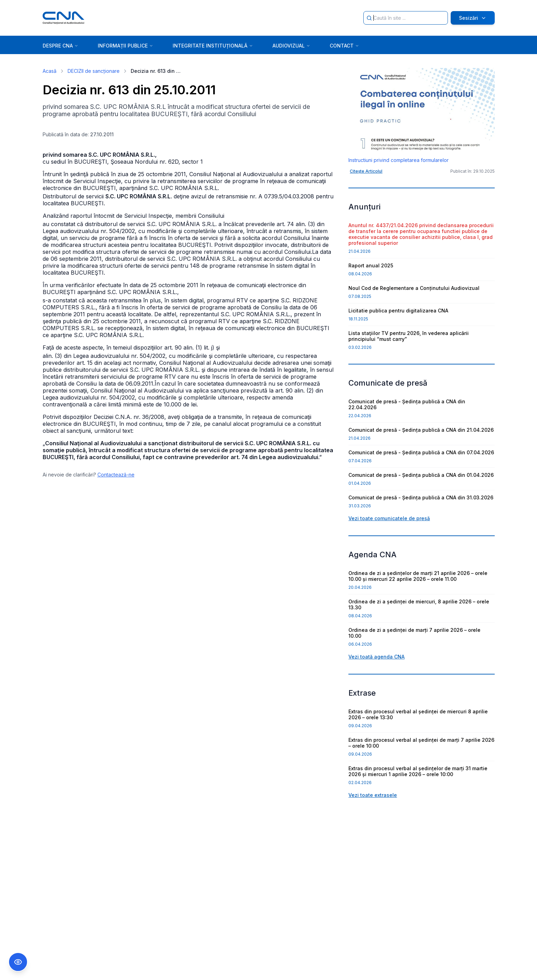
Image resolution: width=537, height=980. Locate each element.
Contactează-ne (116, 475)
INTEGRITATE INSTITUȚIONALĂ (213, 46)
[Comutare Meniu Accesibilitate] (18, 962)
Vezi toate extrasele (373, 795)
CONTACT (344, 46)
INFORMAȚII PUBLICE (125, 46)
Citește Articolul (366, 171)
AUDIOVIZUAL (291, 46)
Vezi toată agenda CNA (376, 657)
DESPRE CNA (60, 46)
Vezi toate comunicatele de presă (389, 518)
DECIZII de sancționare (94, 71)
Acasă (50, 71)
